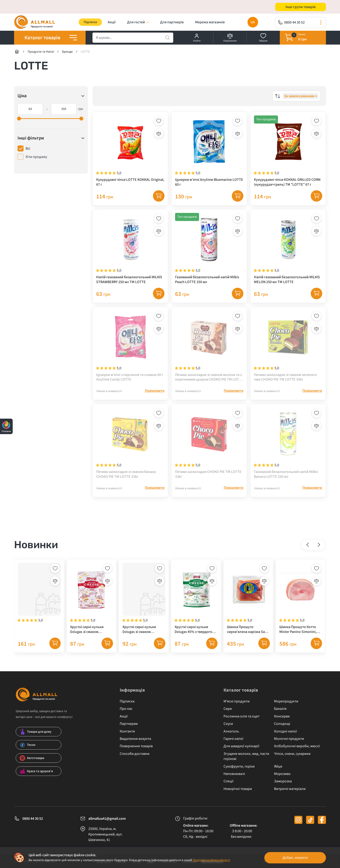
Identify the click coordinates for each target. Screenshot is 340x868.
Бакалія (280, 712)
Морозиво (282, 777)
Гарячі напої (233, 742)
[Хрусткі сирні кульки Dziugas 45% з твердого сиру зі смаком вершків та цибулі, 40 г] (196, 601)
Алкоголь (231, 734)
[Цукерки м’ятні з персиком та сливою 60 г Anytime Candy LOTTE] (130, 347)
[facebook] (322, 823)
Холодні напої (285, 734)
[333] (64, 109)
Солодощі (282, 727)
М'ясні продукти (237, 704)
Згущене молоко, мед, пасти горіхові (246, 759)
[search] (133, 38)
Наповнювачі (234, 777)
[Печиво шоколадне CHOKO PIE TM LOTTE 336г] (209, 445)
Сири (228, 712)
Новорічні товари (238, 792)
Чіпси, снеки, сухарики (292, 757)
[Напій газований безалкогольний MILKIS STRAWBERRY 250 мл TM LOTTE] (130, 249)
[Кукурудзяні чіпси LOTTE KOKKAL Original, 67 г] (130, 151)
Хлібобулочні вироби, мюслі (297, 749)
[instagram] (298, 823)
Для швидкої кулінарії (241, 749)
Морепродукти (286, 704)
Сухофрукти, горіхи (239, 769)
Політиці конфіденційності (212, 860)
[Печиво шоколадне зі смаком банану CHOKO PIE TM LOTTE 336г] (130, 445)
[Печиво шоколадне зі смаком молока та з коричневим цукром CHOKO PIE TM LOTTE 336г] (209, 347)
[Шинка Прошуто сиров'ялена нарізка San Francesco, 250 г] (249, 601)
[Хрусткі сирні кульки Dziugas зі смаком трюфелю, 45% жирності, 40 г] (144, 601)
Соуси (228, 727)
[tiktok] (310, 823)
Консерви (282, 719)
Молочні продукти (289, 742)
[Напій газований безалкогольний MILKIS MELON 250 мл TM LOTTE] (288, 249)
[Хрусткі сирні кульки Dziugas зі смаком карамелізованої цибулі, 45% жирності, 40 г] (92, 601)
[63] (30, 109)
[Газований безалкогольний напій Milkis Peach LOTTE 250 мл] (209, 249)
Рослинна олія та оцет (242, 719)
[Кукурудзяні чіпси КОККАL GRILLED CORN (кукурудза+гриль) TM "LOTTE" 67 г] (288, 151)
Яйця (278, 769)
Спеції (228, 784)
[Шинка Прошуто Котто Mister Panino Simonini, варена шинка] (301, 601)
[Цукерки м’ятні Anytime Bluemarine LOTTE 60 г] (209, 151)
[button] (308, 547)
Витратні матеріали (290, 792)
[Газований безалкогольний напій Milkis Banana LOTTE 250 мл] (288, 445)
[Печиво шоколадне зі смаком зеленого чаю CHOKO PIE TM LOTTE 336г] (288, 347)
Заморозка (283, 784)
